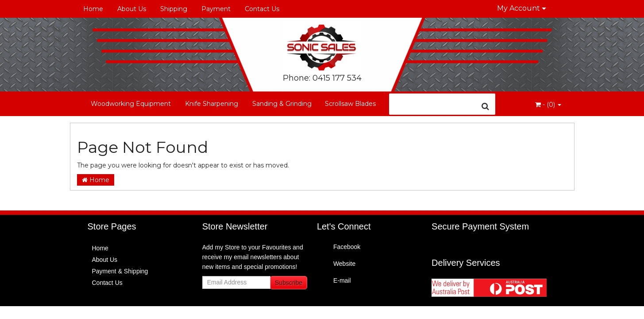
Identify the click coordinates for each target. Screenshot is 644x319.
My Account (522, 8)
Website (344, 264)
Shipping (174, 9)
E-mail (342, 280)
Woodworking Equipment (131, 104)
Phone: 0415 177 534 (322, 78)
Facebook (347, 247)
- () (548, 105)
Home (93, 9)
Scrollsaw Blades (350, 104)
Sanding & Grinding (282, 104)
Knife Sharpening (212, 104)
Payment (216, 9)
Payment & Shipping (120, 271)
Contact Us (262, 9)
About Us (132, 9)
